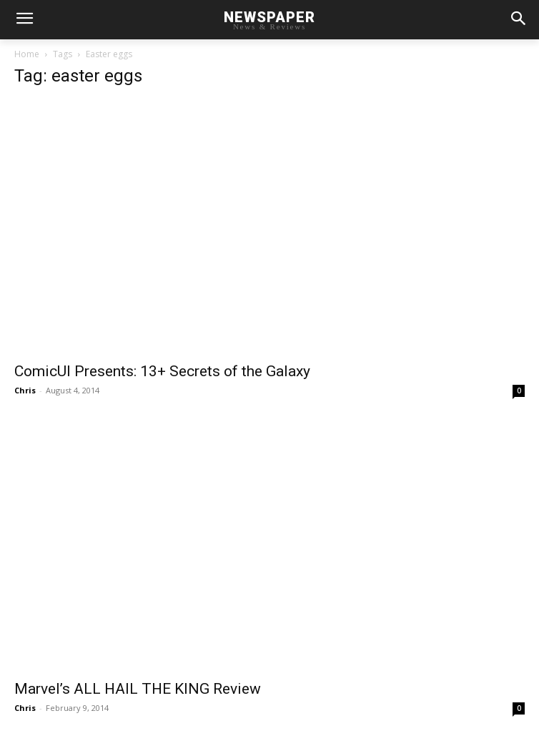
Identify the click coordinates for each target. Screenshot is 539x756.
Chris (25, 390)
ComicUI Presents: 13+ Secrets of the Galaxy (162, 371)
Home (27, 54)
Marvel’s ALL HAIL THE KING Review (138, 689)
